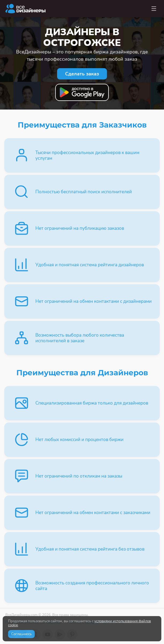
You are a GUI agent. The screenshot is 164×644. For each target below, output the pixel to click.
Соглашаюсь (21, 634)
